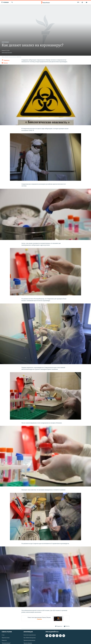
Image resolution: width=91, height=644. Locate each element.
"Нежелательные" (6, 643)
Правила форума (28, 643)
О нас (3, 635)
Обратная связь (6, 638)
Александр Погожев (7, 53)
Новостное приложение (30, 635)
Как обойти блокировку (30, 638)
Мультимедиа (5, 42)
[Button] (6, 61)
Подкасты (4, 641)
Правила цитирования (29, 641)
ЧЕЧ (78, 2)
